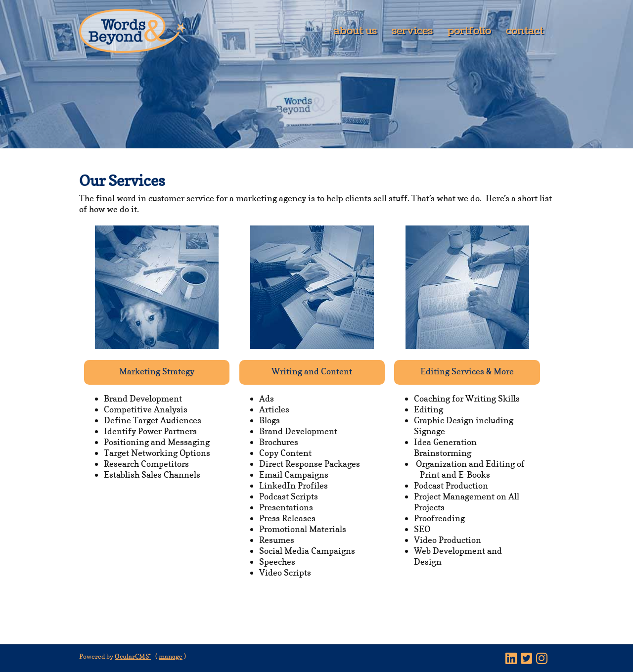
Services (412, 31)
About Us (355, 31)
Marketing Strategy (157, 371)
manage (171, 656)
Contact (525, 31)
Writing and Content (312, 371)
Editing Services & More (467, 371)
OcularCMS (133, 656)
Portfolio (469, 31)
